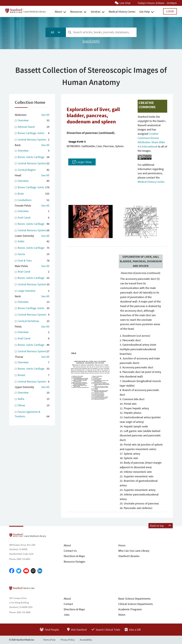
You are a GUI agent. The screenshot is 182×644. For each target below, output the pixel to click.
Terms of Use (49, 640)
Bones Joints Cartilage (32, 157)
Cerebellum (32, 200)
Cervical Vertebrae (32, 321)
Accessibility (86, 640)
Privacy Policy (68, 640)
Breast (32, 375)
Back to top (161, 526)
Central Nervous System (32, 140)
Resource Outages (74, 562)
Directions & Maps (74, 556)
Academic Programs (130, 609)
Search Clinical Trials (106, 630)
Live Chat (123, 3)
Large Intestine (32, 291)
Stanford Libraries (129, 556)
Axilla (32, 399)
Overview (32, 120)
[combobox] (101, 32)
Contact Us (70, 551)
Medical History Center (122, 12)
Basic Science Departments (134, 599)
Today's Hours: (146, 3)
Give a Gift (133, 630)
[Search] (70, 33)
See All (45, 115)
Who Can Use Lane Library (134, 551)
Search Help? (91, 41)
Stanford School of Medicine (40, 589)
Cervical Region (32, 170)
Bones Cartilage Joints (32, 133)
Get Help (145, 12)
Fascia (32, 254)
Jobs (67, 615)
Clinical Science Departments (136, 604)
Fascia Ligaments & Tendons (32, 414)
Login (170, 11)
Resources (76, 12)
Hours (122, 545)
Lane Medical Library (35, 11)
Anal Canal (32, 218)
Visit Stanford (77, 630)
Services (96, 12)
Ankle (32, 241)
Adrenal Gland (32, 127)
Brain (32, 194)
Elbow (32, 405)
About (58, 12)
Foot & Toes (32, 261)
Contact (68, 604)
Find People (49, 630)
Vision (122, 615)
